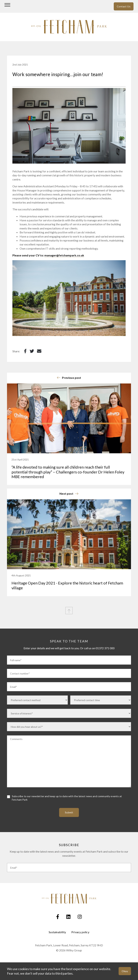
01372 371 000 (105, 648)
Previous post (72, 378)
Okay (125, 971)
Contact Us (124, 6)
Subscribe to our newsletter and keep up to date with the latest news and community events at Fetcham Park (67, 798)
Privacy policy (80, 932)
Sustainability (57, 932)
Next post (66, 494)
